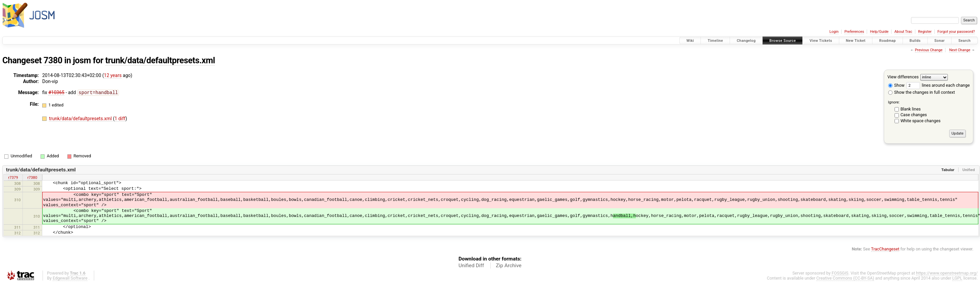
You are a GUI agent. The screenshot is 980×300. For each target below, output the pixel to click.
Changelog (746, 41)
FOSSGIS (840, 273)
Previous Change (929, 50)
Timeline (715, 41)
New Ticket (856, 41)
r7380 (32, 177)
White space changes (921, 121)
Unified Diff (471, 266)
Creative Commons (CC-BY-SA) (845, 278)
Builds (915, 41)
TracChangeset (885, 249)
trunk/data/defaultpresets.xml (160, 60)
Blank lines (911, 109)
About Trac (903, 32)
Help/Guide (879, 32)
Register (925, 32)
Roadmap (887, 41)
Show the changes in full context (922, 92)
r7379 (13, 177)
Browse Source (783, 41)
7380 (53, 60)
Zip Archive (509, 266)
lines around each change (938, 85)
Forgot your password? (956, 32)
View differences (903, 77)
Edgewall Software (70, 278)
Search (964, 41)
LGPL (957, 278)
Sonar (940, 41)
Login (834, 32)
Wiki (690, 41)
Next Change (960, 50)
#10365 (56, 92)
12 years (113, 75)
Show (896, 85)
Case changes (914, 115)
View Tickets (821, 41)
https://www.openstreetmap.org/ (947, 273)
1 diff (120, 118)
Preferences (854, 32)
